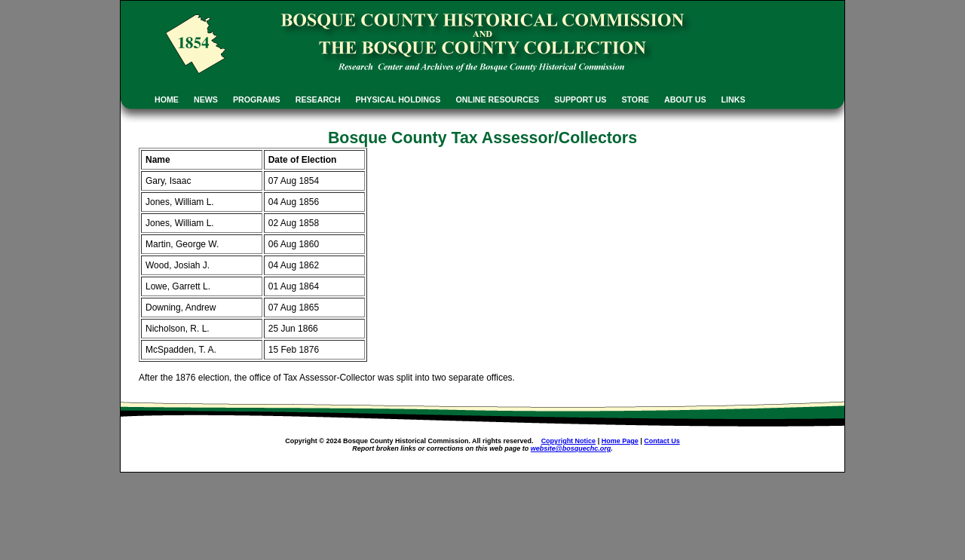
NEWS (206, 99)
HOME (167, 99)
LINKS (734, 99)
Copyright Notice (569, 441)
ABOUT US (685, 99)
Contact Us (662, 441)
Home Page (620, 441)
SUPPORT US (580, 99)
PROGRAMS (257, 99)
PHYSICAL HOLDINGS (398, 99)
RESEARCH (318, 99)
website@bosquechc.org (571, 448)
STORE (635, 99)
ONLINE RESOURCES (497, 99)
